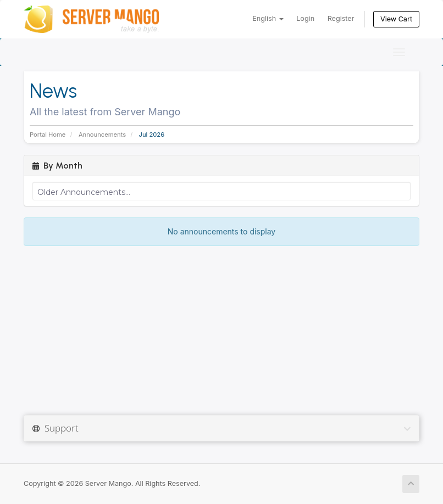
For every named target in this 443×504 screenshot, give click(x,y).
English (268, 18)
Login (305, 18)
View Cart (396, 19)
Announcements (102, 135)
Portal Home (48, 135)
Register (341, 18)
